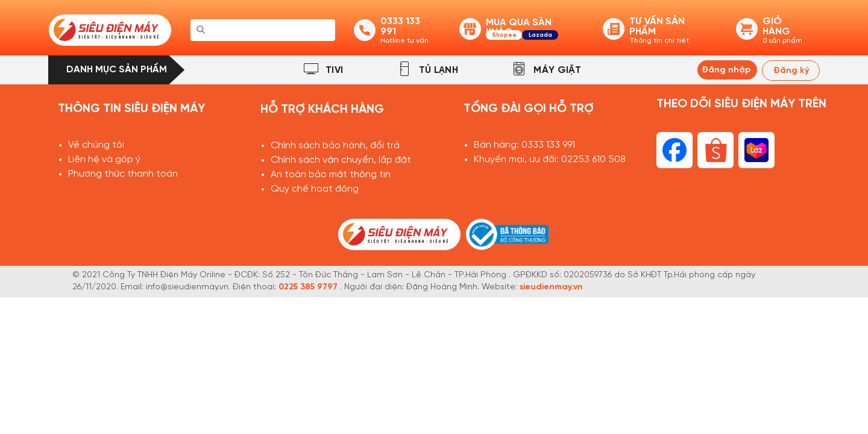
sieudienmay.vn (551, 287)
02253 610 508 (593, 159)
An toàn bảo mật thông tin (331, 175)
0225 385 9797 (308, 287)
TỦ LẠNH (439, 70)
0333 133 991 (548, 145)
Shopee (504, 35)
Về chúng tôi (96, 145)
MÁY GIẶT (557, 70)
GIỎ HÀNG (776, 27)
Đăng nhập (726, 70)
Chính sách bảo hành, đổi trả (335, 146)
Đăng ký (791, 71)
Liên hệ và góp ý (104, 159)
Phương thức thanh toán (123, 174)
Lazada (540, 35)
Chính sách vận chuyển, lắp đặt (341, 160)
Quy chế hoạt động (315, 189)
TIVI (334, 70)
